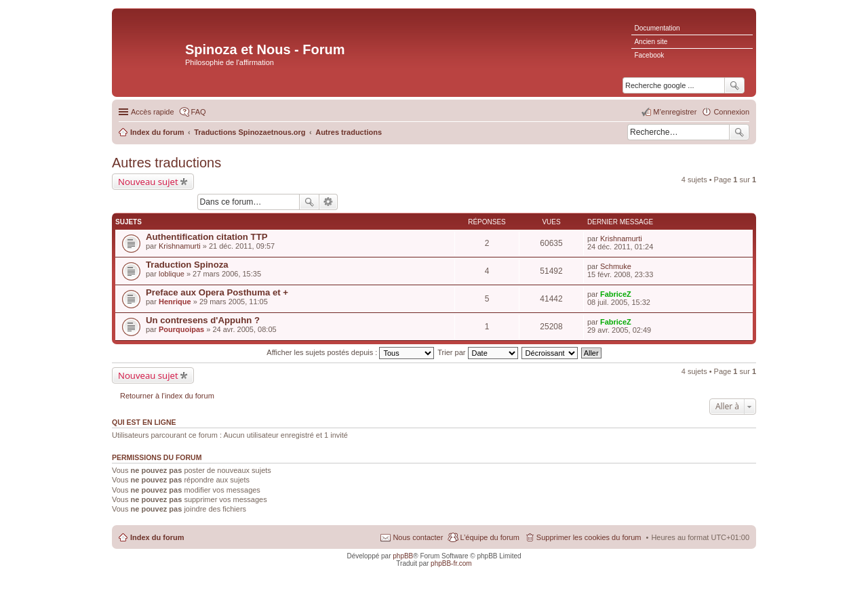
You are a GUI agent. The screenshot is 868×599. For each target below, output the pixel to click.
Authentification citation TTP (207, 237)
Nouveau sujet (148, 182)
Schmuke (616, 266)
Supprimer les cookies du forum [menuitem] (589, 537)
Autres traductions (166, 163)
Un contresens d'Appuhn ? (203, 320)
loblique (172, 274)
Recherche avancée (329, 202)
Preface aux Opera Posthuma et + (217, 292)
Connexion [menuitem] (731, 112)
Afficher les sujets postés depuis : (350, 352)
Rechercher (739, 132)
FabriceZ (616, 294)
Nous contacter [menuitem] (418, 537)
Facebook (649, 55)
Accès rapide (153, 112)
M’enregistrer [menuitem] (675, 112)
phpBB (403, 556)
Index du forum (157, 537)
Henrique (175, 302)
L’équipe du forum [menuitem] (489, 537)
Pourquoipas (181, 329)
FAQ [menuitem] (199, 112)
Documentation (657, 28)
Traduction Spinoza (187, 265)
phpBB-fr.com (451, 563)
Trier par (477, 352)
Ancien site (651, 42)
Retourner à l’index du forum (167, 396)
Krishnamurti (180, 246)
